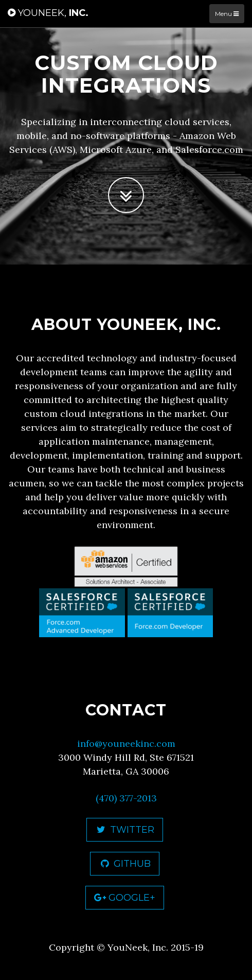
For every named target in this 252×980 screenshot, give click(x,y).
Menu (227, 14)
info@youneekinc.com (126, 743)
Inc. (48, 13)
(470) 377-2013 (126, 798)
